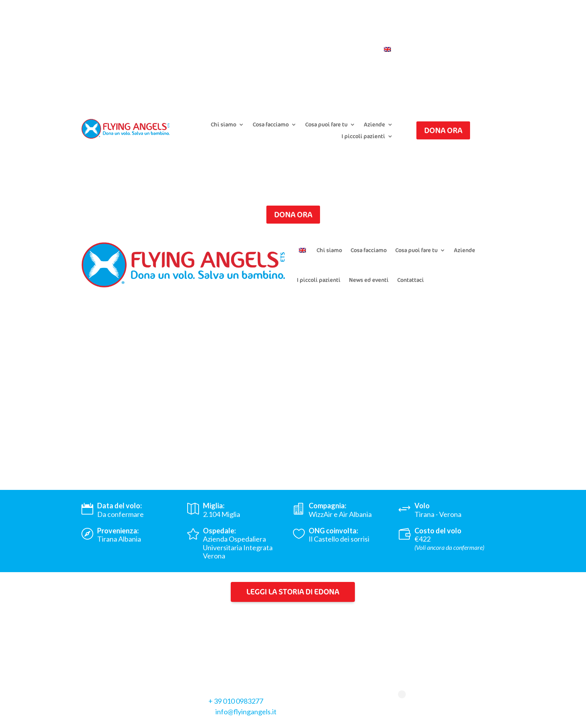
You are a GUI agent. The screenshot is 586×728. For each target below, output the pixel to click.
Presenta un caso (221, 38)
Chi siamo (223, 125)
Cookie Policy (149, 720)
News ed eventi (369, 280)
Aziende (374, 125)
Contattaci (360, 50)
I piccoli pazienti (363, 137)
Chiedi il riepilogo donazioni (287, 38)
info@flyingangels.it (246, 712)
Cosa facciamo (271, 125)
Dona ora (443, 130)
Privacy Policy (103, 720)
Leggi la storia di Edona (293, 592)
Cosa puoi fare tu (326, 125)
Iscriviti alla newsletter (363, 38)
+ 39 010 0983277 (236, 701)
